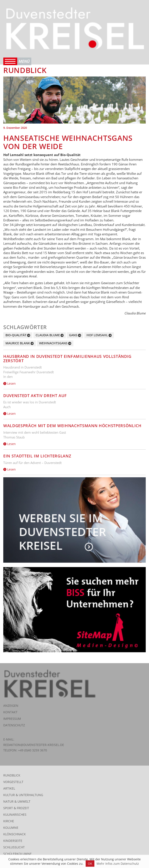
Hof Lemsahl (97, 335)
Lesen (10, 383)
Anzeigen (11, 706)
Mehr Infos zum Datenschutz (118, 864)
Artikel (9, 788)
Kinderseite (13, 841)
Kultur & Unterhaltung (23, 795)
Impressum (12, 719)
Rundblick (12, 775)
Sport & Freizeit (16, 808)
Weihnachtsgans (53, 343)
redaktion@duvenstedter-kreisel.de (34, 745)
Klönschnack (15, 834)
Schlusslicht (14, 847)
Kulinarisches (15, 814)
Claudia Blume (48, 335)
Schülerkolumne (17, 854)
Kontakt (10, 712)
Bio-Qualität (16, 335)
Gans (73, 335)
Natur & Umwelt (17, 801)
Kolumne (11, 828)
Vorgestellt (13, 782)
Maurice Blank (18, 343)
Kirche (9, 821)
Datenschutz (14, 725)
